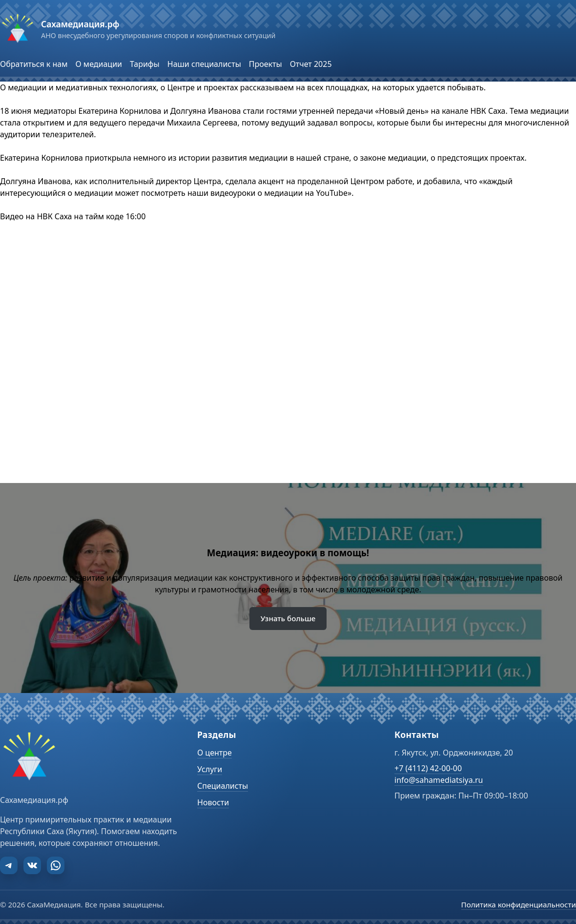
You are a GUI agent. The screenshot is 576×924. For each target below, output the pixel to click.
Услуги (210, 769)
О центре (215, 753)
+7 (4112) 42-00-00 (428, 768)
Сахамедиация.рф (80, 24)
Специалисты (223, 786)
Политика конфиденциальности (519, 904)
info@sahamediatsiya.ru (439, 780)
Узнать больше (288, 618)
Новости (213, 802)
